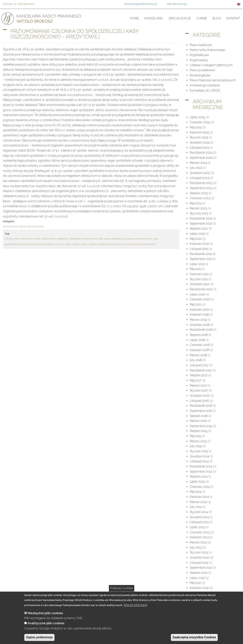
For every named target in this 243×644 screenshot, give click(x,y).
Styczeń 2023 (199, 213)
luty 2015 (196, 446)
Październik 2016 (201, 406)
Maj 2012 (195, 583)
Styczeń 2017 (199, 390)
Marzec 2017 (198, 386)
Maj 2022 (196, 239)
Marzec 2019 (198, 320)
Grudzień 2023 (200, 173)
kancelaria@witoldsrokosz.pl (141, 4)
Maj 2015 (195, 436)
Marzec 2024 (198, 163)
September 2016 (201, 411)
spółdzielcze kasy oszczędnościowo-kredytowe (29, 244)
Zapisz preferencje (39, 637)
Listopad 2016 (199, 401)
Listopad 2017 (199, 365)
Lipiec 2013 (197, 527)
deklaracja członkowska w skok (87, 239)
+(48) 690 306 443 (177, 4)
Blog (217, 18)
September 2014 (201, 472)
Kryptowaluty (199, 60)
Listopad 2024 (199, 148)
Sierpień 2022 (199, 228)
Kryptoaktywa (199, 55)
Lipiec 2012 (197, 578)
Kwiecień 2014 (199, 497)
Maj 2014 (195, 492)
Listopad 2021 (199, 249)
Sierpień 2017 (199, 375)
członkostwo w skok (30, 239)
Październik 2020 (201, 289)
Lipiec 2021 (197, 264)
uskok (68, 244)
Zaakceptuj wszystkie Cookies (194, 637)
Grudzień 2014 (199, 456)
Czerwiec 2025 (200, 122)
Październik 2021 (201, 254)
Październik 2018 (201, 330)
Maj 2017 (195, 380)
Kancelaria (154, 18)
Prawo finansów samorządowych (213, 80)
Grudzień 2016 (200, 396)
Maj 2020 (196, 304)
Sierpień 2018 (199, 335)
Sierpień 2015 (199, 431)
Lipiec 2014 (197, 482)
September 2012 (201, 568)
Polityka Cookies (122, 588)
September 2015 (201, 426)
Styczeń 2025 (199, 137)
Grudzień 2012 (199, 558)
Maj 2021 (195, 269)
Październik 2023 (201, 183)
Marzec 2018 (198, 355)
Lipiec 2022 (197, 234)
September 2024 (201, 158)
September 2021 (201, 259)
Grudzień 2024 (200, 142)
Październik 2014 (201, 466)
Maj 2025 (196, 127)
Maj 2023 (196, 203)
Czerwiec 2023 (200, 198)
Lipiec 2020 (198, 294)
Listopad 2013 (199, 522)
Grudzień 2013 (199, 517)
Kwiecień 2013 (199, 537)
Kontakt (233, 18)
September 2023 (201, 188)
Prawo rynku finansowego (207, 50)
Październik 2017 (201, 370)
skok (156, 239)
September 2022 (201, 224)
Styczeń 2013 (199, 552)
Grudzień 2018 (200, 325)
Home (134, 18)
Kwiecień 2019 (199, 315)
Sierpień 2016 (199, 416)
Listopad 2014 (199, 461)
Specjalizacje (180, 18)
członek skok (11, 239)
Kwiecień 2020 (200, 310)
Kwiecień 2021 (199, 274)
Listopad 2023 (199, 178)
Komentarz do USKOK (14, 227)
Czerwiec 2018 (200, 345)
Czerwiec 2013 (200, 532)
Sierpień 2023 (199, 193)
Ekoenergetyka (200, 75)
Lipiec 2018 (197, 340)
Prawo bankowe (35, 227)
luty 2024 (196, 168)
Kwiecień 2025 (199, 132)
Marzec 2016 (198, 421)
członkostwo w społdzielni (55, 239)
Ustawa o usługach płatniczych (211, 65)
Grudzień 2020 (200, 284)
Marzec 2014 (198, 502)
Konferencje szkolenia (205, 85)
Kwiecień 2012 (199, 588)
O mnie (202, 18)
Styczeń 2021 (199, 279)
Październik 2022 (201, 218)
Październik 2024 (201, 153)
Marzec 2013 (198, 542)
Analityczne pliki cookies (46, 623)
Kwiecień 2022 (199, 244)
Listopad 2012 (199, 563)
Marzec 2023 (198, 208)
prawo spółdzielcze (114, 239)
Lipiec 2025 (197, 117)
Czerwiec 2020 (200, 299)
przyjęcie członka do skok (139, 239)
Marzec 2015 (198, 441)
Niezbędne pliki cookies (45, 613)
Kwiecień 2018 (199, 350)
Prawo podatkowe (202, 70)
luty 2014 (196, 507)
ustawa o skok (80, 244)
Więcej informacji (135, 605)
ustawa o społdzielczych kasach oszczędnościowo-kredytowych (122, 244)
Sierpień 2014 (199, 476)
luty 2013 (196, 547)
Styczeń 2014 (199, 512)
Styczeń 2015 (199, 451)
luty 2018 (196, 360)
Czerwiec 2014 (200, 487)
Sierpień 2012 (198, 573)
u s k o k (59, 244)
